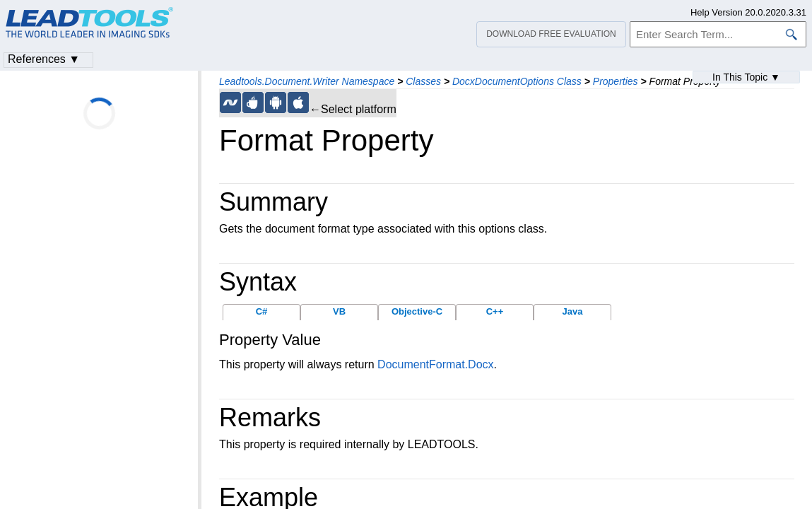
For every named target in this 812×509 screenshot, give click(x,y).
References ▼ (44, 59)
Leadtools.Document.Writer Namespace (307, 81)
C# (262, 311)
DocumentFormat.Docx (436, 364)
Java (573, 311)
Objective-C (417, 311)
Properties (616, 81)
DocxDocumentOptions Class (517, 81)
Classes (423, 81)
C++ (495, 311)
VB (339, 311)
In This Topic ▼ (746, 77)
